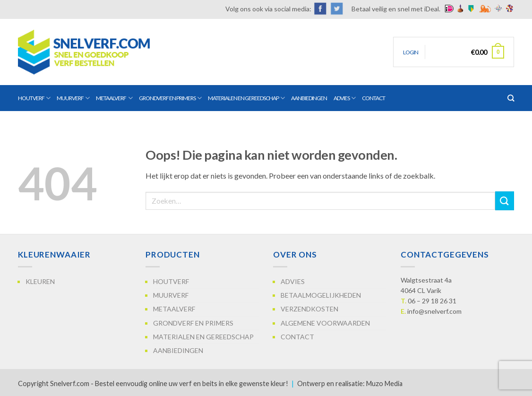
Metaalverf (114, 98)
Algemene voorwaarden (325, 323)
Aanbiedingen (309, 98)
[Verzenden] (505, 201)
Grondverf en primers (170, 98)
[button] (411, 52)
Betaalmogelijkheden (321, 295)
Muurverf (73, 98)
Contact (373, 98)
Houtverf (34, 98)
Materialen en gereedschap (246, 98)
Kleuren (40, 281)
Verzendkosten (309, 309)
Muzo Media (384, 383)
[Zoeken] (511, 98)
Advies (344, 98)
